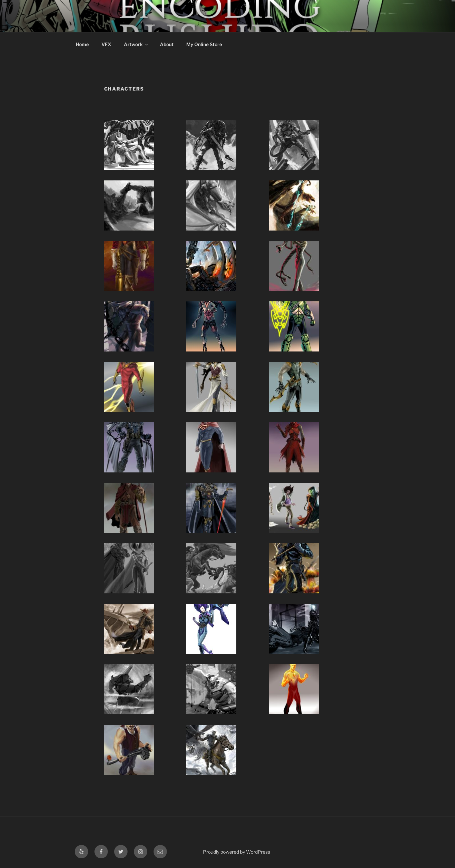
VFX (106, 44)
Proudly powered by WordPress (237, 852)
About (167, 44)
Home (82, 44)
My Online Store (204, 44)
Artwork (136, 44)
